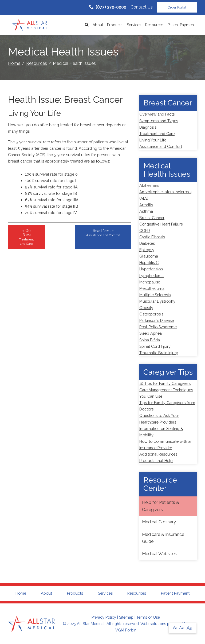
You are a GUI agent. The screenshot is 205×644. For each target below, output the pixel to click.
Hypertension (151, 269)
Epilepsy (147, 250)
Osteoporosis (151, 314)
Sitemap (126, 617)
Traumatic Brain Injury (159, 353)
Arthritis (146, 205)
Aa (175, 628)
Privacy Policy (104, 617)
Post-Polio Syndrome (158, 327)
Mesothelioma (152, 288)
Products (115, 25)
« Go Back (26, 237)
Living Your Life (153, 140)
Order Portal (177, 7)
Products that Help (156, 461)
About (98, 25)
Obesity (146, 308)
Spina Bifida (150, 340)
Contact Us (142, 7)
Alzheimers (149, 185)
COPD (145, 230)
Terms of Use (148, 617)
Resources (154, 25)
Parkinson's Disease (157, 320)
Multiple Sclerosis (155, 295)
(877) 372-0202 (108, 7)
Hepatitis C (149, 262)
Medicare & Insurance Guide (163, 538)
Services (134, 25)
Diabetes (147, 243)
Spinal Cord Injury (155, 346)
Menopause (150, 282)
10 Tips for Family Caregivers (165, 383)
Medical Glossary (159, 522)
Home (14, 63)
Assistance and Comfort (161, 146)
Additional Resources (158, 454)
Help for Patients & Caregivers (161, 506)
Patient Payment (181, 25)
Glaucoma (149, 256)
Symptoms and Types (159, 121)
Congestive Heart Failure (161, 224)
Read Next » (103, 233)
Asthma (146, 211)
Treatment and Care (157, 134)
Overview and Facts (157, 114)
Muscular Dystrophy (157, 301)
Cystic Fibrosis (152, 237)
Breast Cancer (152, 218)
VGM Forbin (126, 630)
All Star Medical (91, 624)
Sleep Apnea (151, 333)
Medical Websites (159, 554)
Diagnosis (148, 127)
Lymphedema (151, 276)
